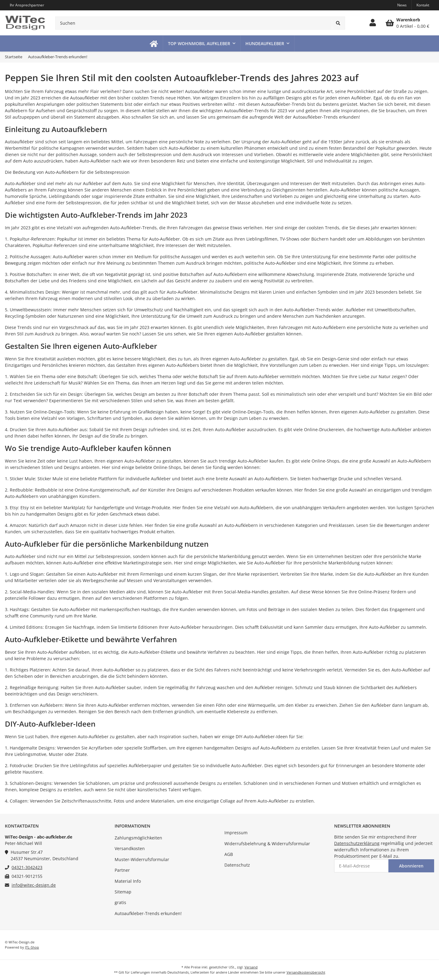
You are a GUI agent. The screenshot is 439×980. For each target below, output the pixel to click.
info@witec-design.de (34, 885)
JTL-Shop (32, 947)
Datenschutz (237, 865)
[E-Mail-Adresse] (361, 866)
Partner (122, 870)
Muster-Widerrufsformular (142, 859)
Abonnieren (411, 866)
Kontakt (423, 5)
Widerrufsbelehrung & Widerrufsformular (267, 844)
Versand (251, 967)
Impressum (236, 833)
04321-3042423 (27, 867)
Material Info (128, 881)
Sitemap (123, 892)
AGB (229, 854)
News (402, 5)
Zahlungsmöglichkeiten (138, 838)
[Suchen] (193, 23)
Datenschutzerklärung (357, 843)
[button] (373, 23)
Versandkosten (130, 848)
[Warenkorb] (407, 23)
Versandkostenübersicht (306, 972)
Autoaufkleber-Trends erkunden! (148, 913)
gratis (120, 902)
